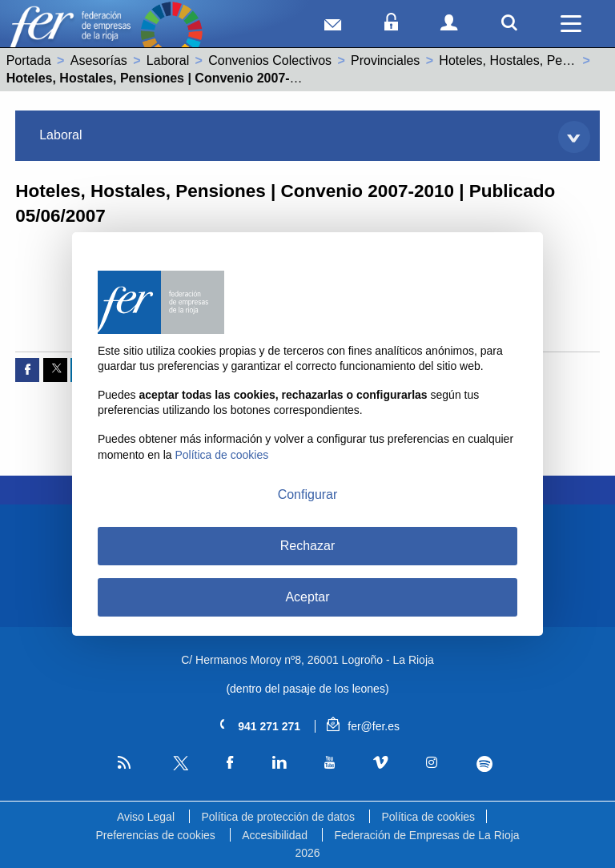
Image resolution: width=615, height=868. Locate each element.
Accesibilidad (275, 835)
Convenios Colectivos (270, 60)
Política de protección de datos (277, 817)
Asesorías (99, 60)
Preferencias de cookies (155, 835)
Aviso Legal (146, 817)
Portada (29, 60)
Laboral (168, 60)
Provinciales (385, 60)
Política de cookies (428, 817)
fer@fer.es (363, 726)
